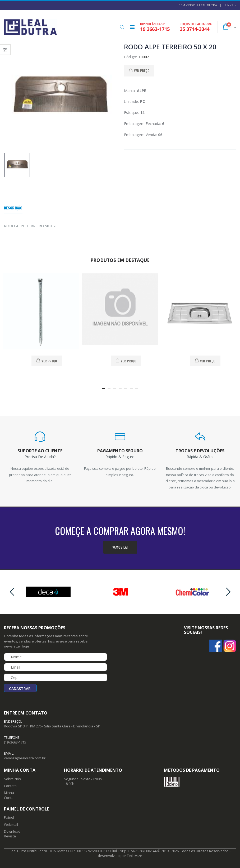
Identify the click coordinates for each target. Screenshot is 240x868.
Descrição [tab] (13, 208)
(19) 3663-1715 (15, 742)
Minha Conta (9, 795)
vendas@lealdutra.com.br (25, 758)
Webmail (11, 824)
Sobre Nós (12, 779)
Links (229, 5)
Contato (10, 786)
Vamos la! (120, 547)
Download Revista (12, 834)
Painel (9, 817)
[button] (122, 27)
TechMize (135, 856)
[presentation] (12, 592)
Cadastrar (20, 689)
